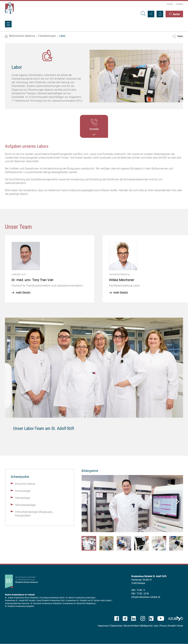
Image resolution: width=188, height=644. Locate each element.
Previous (86, 502)
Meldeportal (146, 626)
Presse (170, 4)
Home (180, 626)
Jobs (156, 626)
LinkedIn (134, 618)
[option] (50, 269)
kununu (151, 618)
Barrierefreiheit (131, 626)
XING (125, 618)
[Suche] (143, 14)
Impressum (103, 626)
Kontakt (179, 4)
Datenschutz (116, 626)
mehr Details (23, 292)
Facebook (117, 618)
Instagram (143, 618)
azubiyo (176, 618)
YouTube (161, 618)
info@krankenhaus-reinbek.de (146, 597)
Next (177, 501)
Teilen (180, 36)
